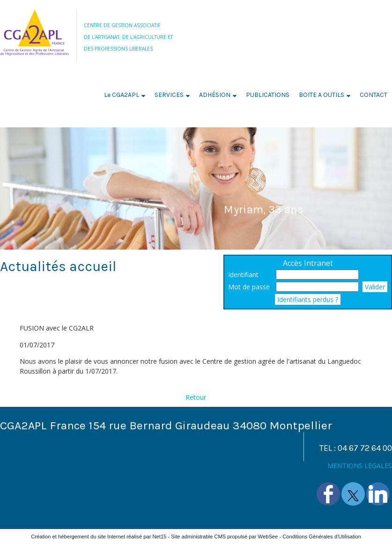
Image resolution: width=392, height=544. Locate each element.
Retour (196, 397)
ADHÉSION (215, 95)
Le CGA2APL (122, 95)
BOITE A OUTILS (322, 95)
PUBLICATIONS (268, 95)
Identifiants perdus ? (308, 299)
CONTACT (374, 95)
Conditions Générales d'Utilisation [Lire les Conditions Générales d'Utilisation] (322, 537)
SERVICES (169, 95)
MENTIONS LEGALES (360, 466)
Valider (375, 287)
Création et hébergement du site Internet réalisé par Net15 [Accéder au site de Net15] (99, 537)
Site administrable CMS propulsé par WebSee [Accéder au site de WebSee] (224, 537)
